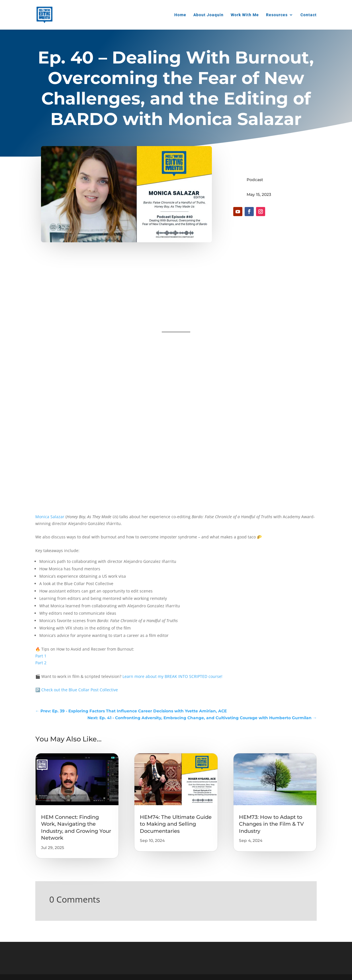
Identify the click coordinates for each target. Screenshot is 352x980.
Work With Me (245, 15)
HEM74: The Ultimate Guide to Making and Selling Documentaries (176, 824)
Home (180, 15)
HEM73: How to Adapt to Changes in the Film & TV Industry (271, 824)
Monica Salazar (50, 517)
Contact (309, 15)
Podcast (255, 180)
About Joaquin (208, 15)
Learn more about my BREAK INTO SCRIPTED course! (172, 676)
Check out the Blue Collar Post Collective (80, 690)
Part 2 (41, 663)
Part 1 (41, 656)
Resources (277, 15)
